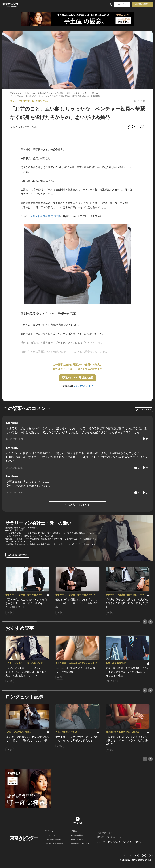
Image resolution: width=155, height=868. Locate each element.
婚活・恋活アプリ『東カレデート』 (109, 837)
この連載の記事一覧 (18, 555)
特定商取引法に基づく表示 (80, 844)
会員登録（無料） (142, 4)
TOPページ (49, 831)
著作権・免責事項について (80, 840)
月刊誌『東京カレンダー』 (106, 833)
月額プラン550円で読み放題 (77, 378)
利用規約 (74, 831)
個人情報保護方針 (77, 835)
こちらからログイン (83, 386)
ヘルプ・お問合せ (52, 835)
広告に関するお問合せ (53, 840)
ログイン (122, 4)
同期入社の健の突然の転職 (45, 216)
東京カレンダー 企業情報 (54, 844)
